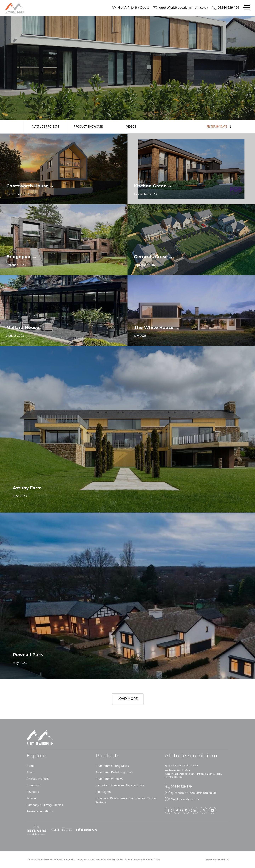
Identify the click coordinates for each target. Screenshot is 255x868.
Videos (131, 127)
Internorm (33, 785)
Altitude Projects (45, 127)
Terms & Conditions (40, 811)
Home (30, 766)
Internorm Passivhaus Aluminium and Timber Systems (126, 800)
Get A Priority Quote (134, 7)
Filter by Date (218, 127)
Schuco (31, 798)
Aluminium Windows (109, 779)
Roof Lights (103, 792)
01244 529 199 (228, 7)
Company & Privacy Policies (45, 805)
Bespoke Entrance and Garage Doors (120, 785)
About (31, 772)
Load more (128, 699)
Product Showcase (88, 127)
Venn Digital (223, 859)
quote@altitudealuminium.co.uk (184, 7)
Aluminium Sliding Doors (112, 766)
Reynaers (33, 792)
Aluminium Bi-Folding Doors (114, 772)
